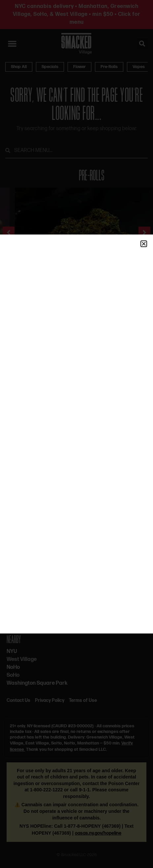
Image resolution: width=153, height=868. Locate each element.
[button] (144, 244)
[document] (76, 434)
